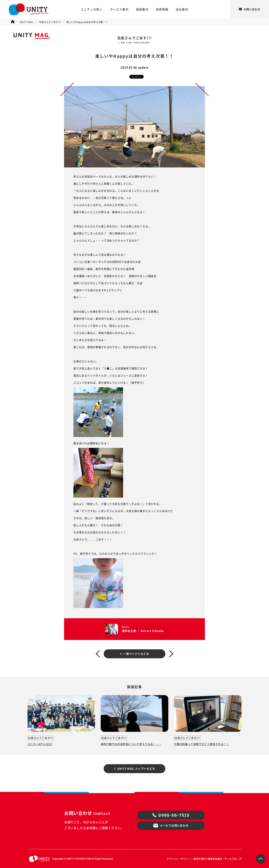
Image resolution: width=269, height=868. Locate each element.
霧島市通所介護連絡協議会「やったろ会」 (216, 859)
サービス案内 (119, 9)
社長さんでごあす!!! (50, 22)
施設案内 (142, 9)
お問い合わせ (250, 9)
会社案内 (182, 9)
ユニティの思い (92, 9)
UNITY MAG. (27, 22)
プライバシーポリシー (178, 859)
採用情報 (162, 9)
